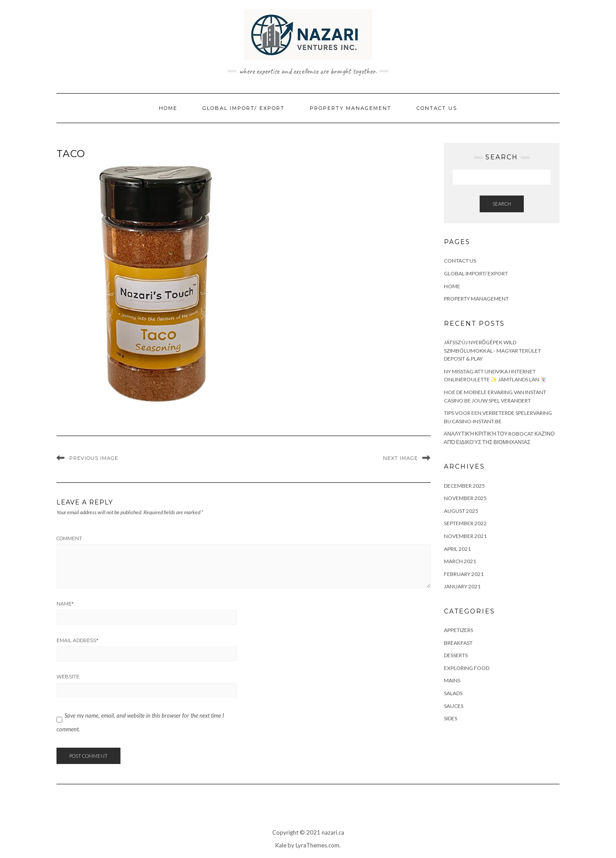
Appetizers (458, 630)
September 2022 (465, 523)
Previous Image (94, 458)
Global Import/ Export (244, 108)
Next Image (400, 458)
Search (502, 204)
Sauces (454, 706)
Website (68, 677)
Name (65, 604)
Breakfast (458, 643)
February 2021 (464, 574)
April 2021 (457, 549)
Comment (69, 538)
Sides (451, 718)
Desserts (456, 655)
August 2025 (461, 511)
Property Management (351, 108)
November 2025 (465, 498)
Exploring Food (467, 668)
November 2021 (465, 536)
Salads (453, 693)
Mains (452, 680)
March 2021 (460, 561)
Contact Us (437, 108)
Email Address (77, 640)
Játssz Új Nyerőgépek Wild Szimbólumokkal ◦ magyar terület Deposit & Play (492, 350)
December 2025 (464, 486)
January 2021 (462, 586)
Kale (281, 845)
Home (168, 108)
